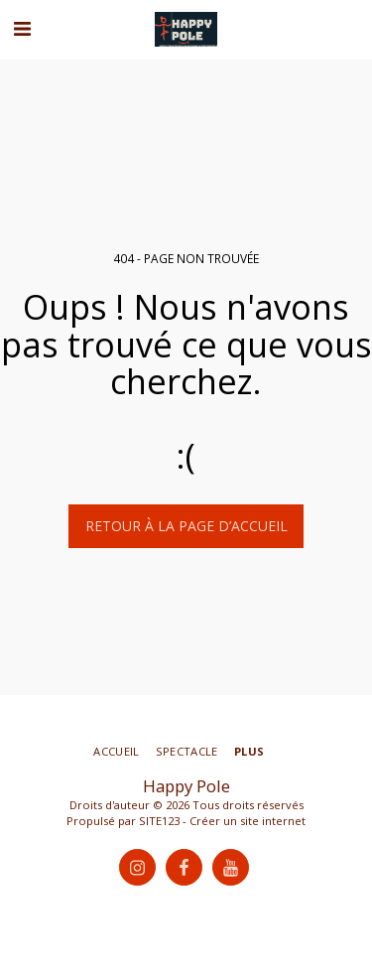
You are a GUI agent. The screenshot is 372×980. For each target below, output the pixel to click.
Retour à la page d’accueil (186, 526)
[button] (22, 28)
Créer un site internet (248, 821)
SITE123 (159, 821)
